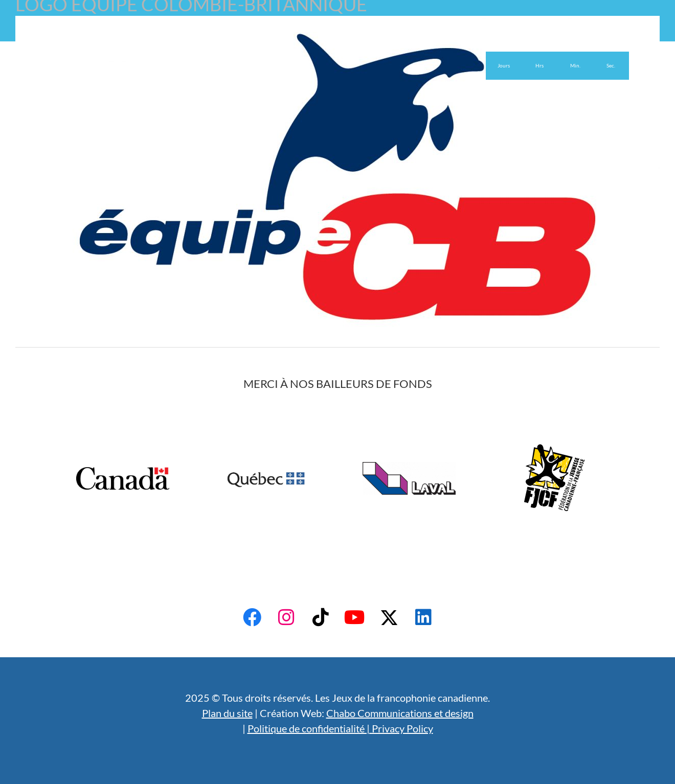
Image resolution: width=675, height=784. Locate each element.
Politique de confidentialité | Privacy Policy (340, 728)
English (330, 30)
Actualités (281, 30)
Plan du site (227, 713)
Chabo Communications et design (400, 713)
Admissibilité (168, 30)
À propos (113, 30)
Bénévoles (226, 30)
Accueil (68, 30)
